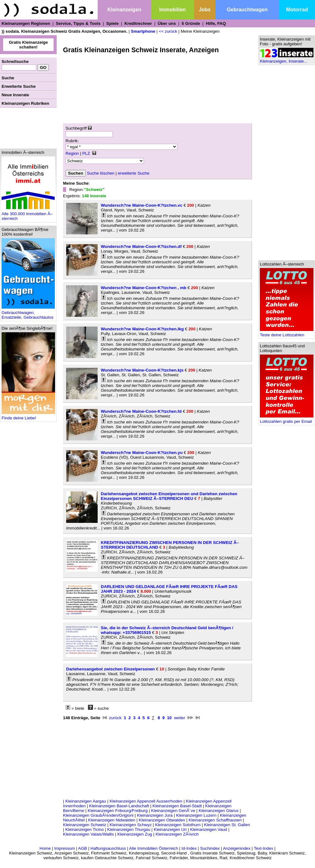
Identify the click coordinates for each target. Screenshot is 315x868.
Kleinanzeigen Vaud (209, 829)
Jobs (205, 10)
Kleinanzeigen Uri (170, 829)
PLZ (86, 153)
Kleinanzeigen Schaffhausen (215, 820)
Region (72, 153)
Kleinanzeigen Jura (155, 815)
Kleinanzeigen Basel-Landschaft (119, 806)
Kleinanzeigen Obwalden (162, 820)
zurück (115, 718)
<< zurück (168, 31)
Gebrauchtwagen (247, 10)
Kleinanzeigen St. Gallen (227, 825)
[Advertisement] (28, 128)
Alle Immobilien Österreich (154, 848)
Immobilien (172, 10)
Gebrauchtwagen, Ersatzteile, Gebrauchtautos (28, 313)
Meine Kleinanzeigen (200, 31)
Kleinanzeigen (124, 10)
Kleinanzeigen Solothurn (178, 825)
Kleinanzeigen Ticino (84, 829)
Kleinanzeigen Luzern (196, 815)
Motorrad (297, 10)
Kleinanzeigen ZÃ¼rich (177, 834)
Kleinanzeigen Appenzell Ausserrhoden (146, 801)
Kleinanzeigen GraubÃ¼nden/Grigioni (98, 815)
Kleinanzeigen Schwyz (131, 825)
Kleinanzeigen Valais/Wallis (89, 834)
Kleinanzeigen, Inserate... (287, 59)
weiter (180, 718)
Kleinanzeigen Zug (135, 834)
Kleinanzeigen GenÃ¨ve (173, 811)
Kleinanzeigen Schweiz (85, 825)
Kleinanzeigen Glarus (219, 811)
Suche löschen (101, 173)
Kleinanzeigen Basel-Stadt (177, 806)
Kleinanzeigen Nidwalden (112, 820)
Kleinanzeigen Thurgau (129, 829)
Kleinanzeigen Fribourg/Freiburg (117, 811)
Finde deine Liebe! (28, 416)
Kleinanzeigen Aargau (86, 801)
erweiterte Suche (134, 173)
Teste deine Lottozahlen (287, 333)
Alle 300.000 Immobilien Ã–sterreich (28, 214)
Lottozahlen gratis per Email (287, 420)
